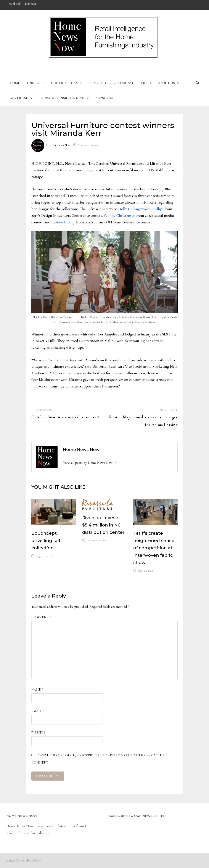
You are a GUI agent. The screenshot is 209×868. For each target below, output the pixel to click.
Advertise (19, 98)
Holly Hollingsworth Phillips (141, 209)
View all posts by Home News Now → (90, 463)
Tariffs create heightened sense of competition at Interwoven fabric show (154, 548)
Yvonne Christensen (120, 215)
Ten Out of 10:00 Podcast (111, 83)
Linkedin (30, 4)
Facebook (14, 4)
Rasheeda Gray (63, 222)
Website (39, 733)
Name (37, 690)
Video (146, 83)
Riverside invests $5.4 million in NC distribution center (103, 525)
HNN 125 (33, 83)
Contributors (64, 83)
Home (15, 83)
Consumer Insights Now (62, 98)
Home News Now (60, 145)
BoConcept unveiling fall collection (46, 541)
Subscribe (105, 98)
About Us (166, 83)
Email (38, 711)
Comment (41, 617)
